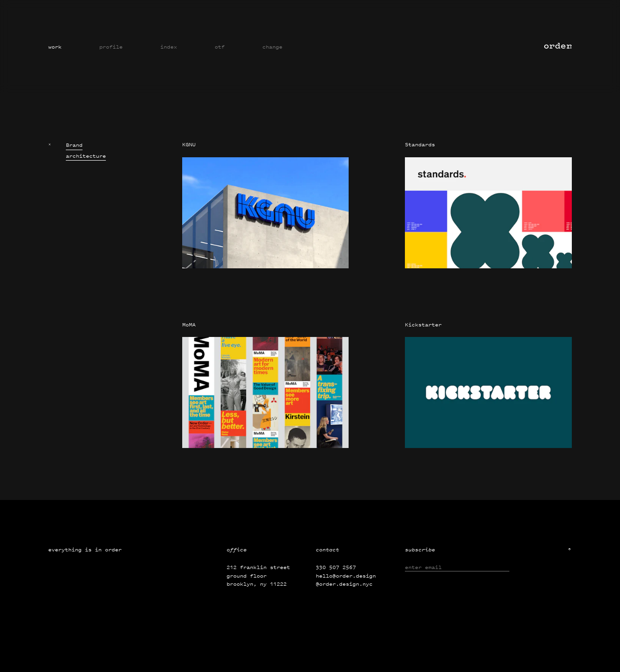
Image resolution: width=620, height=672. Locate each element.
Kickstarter (423, 325)
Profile (111, 47)
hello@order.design (346, 576)
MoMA (189, 325)
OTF (220, 47)
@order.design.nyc (344, 584)
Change (272, 47)
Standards (420, 144)
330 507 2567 (336, 567)
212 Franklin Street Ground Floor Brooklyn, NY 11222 (258, 575)
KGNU (189, 144)
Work (55, 47)
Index (169, 47)
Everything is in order (85, 550)
